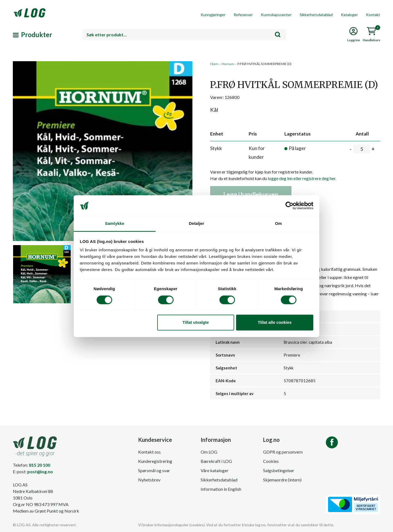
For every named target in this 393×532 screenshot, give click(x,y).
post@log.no (40, 471)
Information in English (221, 489)
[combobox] (184, 35)
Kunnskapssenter (276, 15)
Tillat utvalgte (196, 323)
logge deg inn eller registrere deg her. (302, 178)
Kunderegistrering (155, 461)
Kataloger (349, 15)
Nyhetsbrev (149, 480)
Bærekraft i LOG (216, 461)
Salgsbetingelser (279, 470)
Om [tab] (278, 224)
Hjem (214, 64)
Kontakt (373, 15)
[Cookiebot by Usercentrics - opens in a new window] (289, 205)
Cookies (271, 461)
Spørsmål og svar (154, 470)
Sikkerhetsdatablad (316, 15)
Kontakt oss (149, 452)
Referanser (243, 15)
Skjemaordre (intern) (282, 480)
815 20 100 (40, 465)
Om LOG (209, 452)
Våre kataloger (215, 470)
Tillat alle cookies (275, 323)
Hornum (228, 64)
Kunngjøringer (213, 15)
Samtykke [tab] (115, 224)
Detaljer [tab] (196, 224)
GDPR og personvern (283, 452)
